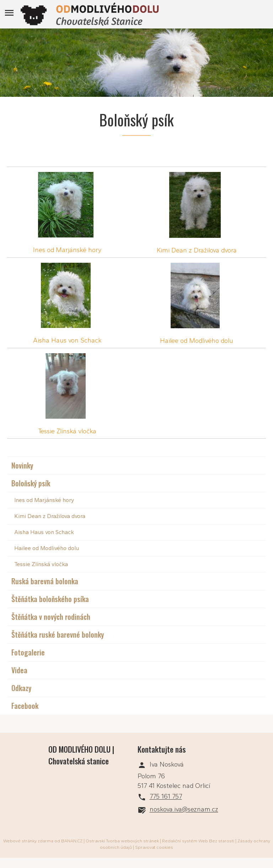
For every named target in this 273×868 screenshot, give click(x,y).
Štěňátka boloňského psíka (50, 599)
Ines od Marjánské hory (67, 250)
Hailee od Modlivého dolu (197, 341)
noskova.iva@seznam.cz (184, 810)
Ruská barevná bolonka (45, 581)
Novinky (22, 465)
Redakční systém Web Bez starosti (198, 841)
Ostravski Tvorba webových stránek (122, 841)
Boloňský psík (31, 483)
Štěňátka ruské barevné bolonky (58, 634)
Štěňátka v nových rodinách (51, 617)
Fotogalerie (28, 652)
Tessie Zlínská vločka (67, 431)
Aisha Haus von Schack (67, 340)
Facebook (25, 706)
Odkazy (21, 688)
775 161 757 (166, 797)
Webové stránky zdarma (28, 841)
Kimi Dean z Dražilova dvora (197, 250)
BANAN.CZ (72, 841)
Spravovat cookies (154, 847)
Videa (19, 670)
